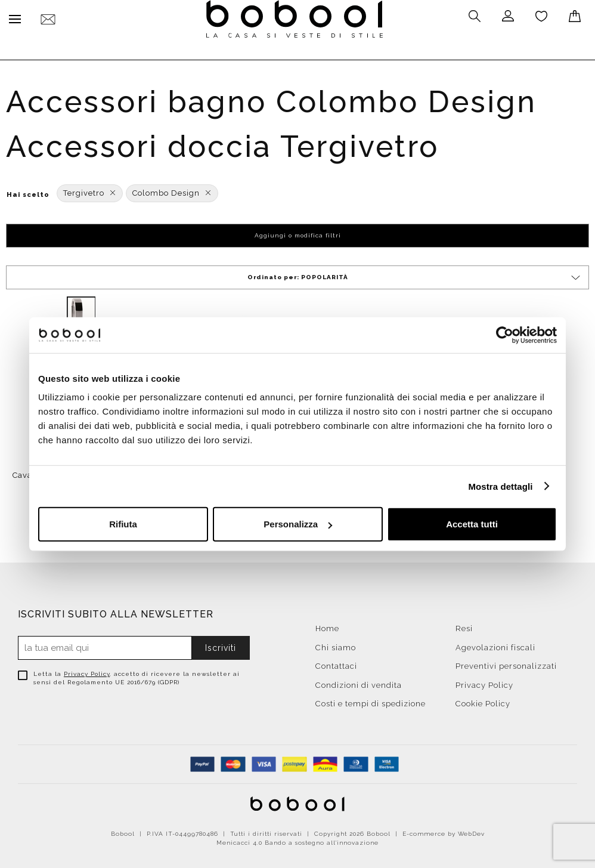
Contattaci (336, 663)
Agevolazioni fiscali (495, 645)
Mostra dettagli (500, 486)
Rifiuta (123, 524)
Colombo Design (172, 190)
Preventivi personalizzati (506, 663)
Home (327, 625)
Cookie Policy (483, 701)
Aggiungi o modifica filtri (298, 232)
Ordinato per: (415, 275)
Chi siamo (336, 645)
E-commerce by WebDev (444, 831)
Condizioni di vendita (359, 682)
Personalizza (298, 524)
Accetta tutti (472, 524)
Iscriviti (221, 645)
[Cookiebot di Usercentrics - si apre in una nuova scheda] (505, 335)
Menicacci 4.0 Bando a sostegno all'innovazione (297, 840)
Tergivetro (90, 190)
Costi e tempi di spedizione (371, 701)
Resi (464, 625)
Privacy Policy (87, 671)
